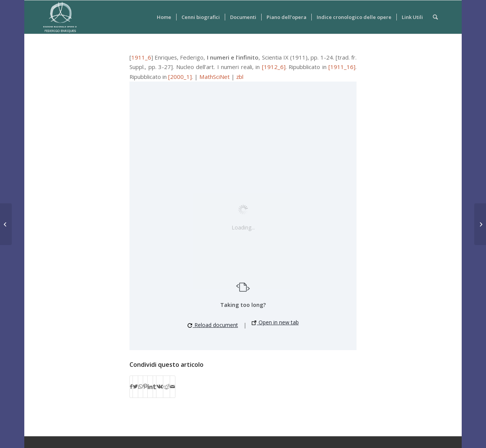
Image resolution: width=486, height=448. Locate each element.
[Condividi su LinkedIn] (150, 387)
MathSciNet (215, 77)
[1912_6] (274, 67)
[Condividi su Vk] (160, 387)
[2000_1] (180, 77)
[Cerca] (435, 17)
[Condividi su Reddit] (166, 387)
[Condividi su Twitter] (135, 387)
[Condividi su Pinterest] (145, 387)
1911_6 (141, 57)
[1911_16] (342, 67)
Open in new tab (275, 322)
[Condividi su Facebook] (131, 387)
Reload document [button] (213, 325)
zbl (240, 77)
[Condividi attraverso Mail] (173, 387)
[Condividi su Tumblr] (155, 387)
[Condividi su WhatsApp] (140, 387)
